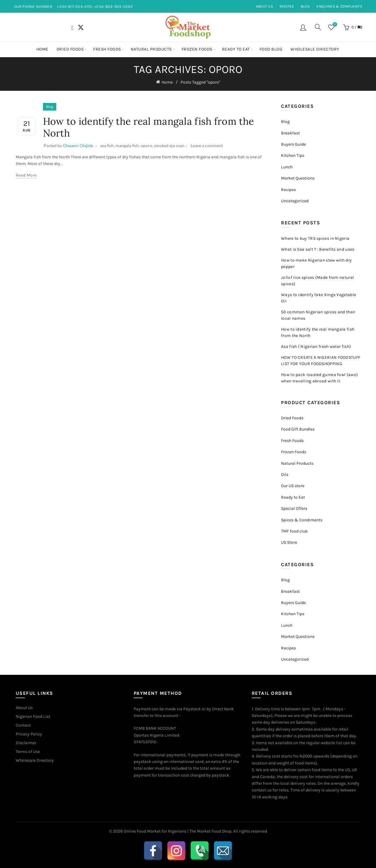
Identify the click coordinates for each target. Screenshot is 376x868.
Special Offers (294, 508)
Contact (23, 725)
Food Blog (271, 49)
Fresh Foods (107, 49)
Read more (26, 175)
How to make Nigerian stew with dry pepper (316, 263)
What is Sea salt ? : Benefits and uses (318, 249)
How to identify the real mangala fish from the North (149, 127)
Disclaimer (26, 743)
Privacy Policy (29, 734)
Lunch (287, 167)
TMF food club (294, 531)
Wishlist (334, 25)
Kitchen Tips (293, 155)
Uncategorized (295, 201)
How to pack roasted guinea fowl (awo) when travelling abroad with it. (319, 378)
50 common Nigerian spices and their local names (318, 315)
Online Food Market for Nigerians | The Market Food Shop (178, 831)
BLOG (305, 6)
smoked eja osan (169, 145)
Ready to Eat (236, 49)
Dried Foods (70, 49)
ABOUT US (264, 6)
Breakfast (290, 133)
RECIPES (287, 6)
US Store (289, 542)
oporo (146, 145)
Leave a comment (207, 145)
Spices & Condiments (302, 520)
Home (42, 49)
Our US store (293, 486)
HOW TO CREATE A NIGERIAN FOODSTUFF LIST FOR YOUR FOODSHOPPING (321, 361)
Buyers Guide (293, 144)
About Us (24, 708)
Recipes (288, 190)
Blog (50, 107)
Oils (285, 475)
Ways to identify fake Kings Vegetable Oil (319, 298)
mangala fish (127, 145)
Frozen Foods (197, 49)
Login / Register (304, 27)
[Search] (318, 27)
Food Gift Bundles (298, 429)
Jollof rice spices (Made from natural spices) (317, 281)
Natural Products (151, 49)
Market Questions (298, 178)
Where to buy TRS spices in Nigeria (315, 238)
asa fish (107, 145)
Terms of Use (28, 752)
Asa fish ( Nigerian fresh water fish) (316, 347)
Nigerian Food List (33, 716)
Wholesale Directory (315, 49)
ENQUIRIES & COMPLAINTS (339, 6)
